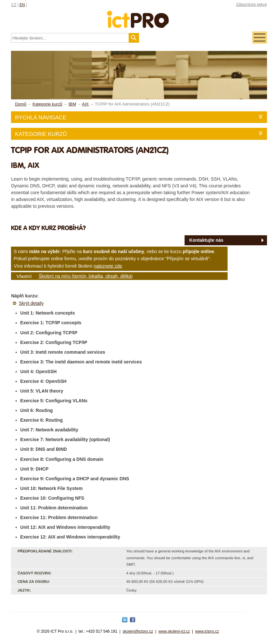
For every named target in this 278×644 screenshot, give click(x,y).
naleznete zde (108, 266)
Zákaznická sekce (251, 5)
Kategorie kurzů (41, 134)
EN (22, 5)
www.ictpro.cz (207, 631)
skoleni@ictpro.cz (138, 631)
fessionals (139, 15)
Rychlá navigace (41, 118)
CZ (14, 5)
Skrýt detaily (31, 303)
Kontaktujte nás (207, 240)
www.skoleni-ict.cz (174, 631)
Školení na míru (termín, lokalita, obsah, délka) (86, 276)
